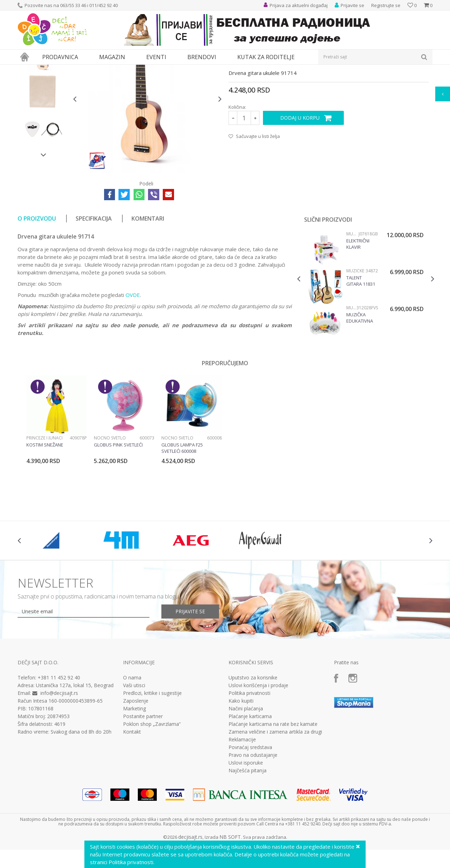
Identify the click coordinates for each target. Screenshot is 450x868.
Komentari (148, 283)
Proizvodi (50, 69)
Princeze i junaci (44, 503)
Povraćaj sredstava (250, 812)
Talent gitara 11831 (361, 346)
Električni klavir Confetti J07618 (358, 309)
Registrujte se (386, 5)
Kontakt (132, 797)
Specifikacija (94, 283)
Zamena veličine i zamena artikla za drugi (275, 797)
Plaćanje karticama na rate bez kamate (273, 789)
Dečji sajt (27, 69)
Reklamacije (242, 804)
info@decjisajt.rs (59, 758)
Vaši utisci (134, 750)
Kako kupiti (241, 766)
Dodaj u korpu (300, 182)
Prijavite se (190, 676)
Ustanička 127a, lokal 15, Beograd (75, 750)
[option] (44, 119)
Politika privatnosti (249, 758)
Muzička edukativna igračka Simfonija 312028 (360, 382)
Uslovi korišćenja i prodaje (258, 750)
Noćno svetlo (110, 503)
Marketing (134, 773)
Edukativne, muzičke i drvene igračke (136, 69)
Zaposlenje (136, 766)
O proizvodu (37, 283)
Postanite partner (143, 781)
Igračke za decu (80, 69)
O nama (132, 742)
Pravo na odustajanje (253, 820)
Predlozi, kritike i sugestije (152, 758)
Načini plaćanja (246, 773)
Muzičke (185, 69)
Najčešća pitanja (247, 835)
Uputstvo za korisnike (253, 742)
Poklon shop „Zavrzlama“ (152, 789)
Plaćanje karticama (250, 781)
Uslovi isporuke (246, 828)
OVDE (133, 360)
